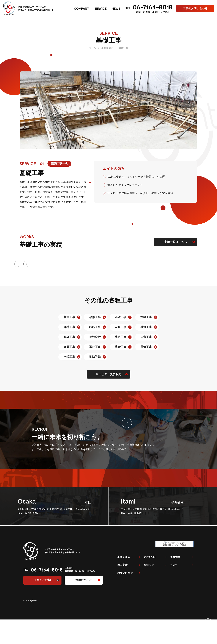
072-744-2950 (135, 513)
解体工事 (69, 337)
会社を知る (150, 589)
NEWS (116, 8)
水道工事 (69, 357)
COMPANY (82, 8)
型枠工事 (146, 317)
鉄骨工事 (146, 327)
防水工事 (121, 337)
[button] (18, 261)
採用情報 (175, 589)
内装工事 (146, 337)
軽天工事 (69, 347)
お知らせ (149, 597)
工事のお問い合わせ (195, 8)
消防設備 (95, 357)
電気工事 (146, 347)
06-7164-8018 (153, 7)
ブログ (174, 597)
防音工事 (121, 347)
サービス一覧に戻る (109, 374)
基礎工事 (121, 317)
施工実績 (122, 597)
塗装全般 (95, 337)
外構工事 (69, 327)
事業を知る (124, 589)
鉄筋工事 (95, 327)
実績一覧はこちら (176, 242)
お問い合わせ (125, 605)
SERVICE (100, 8)
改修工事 (95, 317)
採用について (84, 580)
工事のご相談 (42, 580)
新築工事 (69, 317)
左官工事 (121, 327)
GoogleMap (83, 509)
